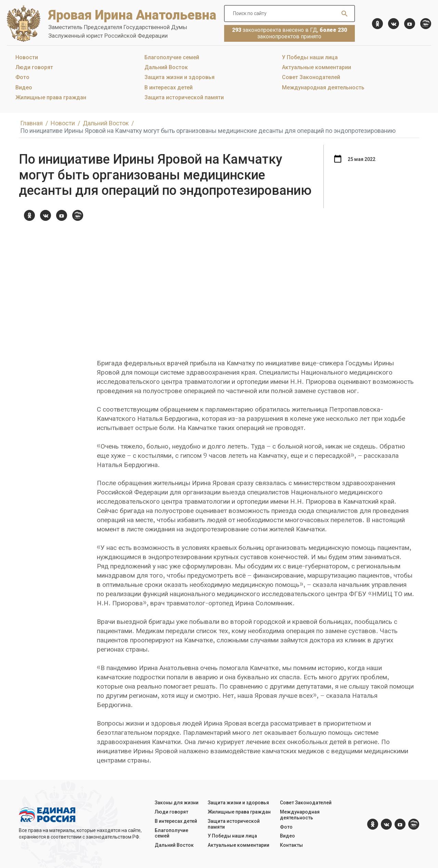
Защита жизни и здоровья (179, 77)
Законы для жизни (177, 803)
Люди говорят (34, 67)
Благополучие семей (172, 57)
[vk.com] (394, 24)
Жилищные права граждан (51, 97)
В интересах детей (169, 87)
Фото (22, 77)
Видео (24, 87)
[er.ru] (426, 24)
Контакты (291, 845)
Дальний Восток (166, 67)
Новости (27, 57)
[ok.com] (377, 24)
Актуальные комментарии (317, 67)
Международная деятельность (323, 87)
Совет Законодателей (311, 77)
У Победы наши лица (310, 57)
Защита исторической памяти (184, 97)
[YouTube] (410, 24)
